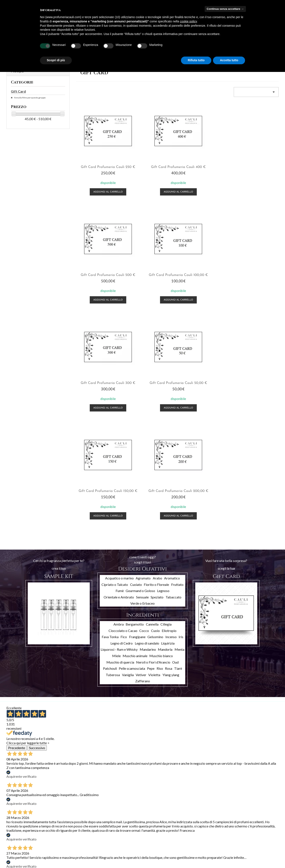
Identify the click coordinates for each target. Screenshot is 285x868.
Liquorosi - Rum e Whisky (119, 426)
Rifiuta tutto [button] (196, 60)
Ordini (104, 825)
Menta (179, 426)
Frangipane (137, 414)
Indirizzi (104, 836)
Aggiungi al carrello (99, 189)
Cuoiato (136, 361)
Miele (116, 433)
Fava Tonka (110, 414)
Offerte (12, 819)
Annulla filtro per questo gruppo (30, 98)
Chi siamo (59, 835)
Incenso (171, 414)
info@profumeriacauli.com (255, 844)
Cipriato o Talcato (115, 361)
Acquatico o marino (119, 355)
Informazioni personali (114, 819)
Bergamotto (135, 401)
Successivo (37, 525)
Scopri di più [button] (56, 60)
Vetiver (141, 452)
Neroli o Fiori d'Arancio (153, 439)
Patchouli (110, 445)
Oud (175, 439)
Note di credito (109, 830)
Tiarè (178, 445)
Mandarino (148, 426)
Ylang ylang (171, 452)
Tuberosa (113, 452)
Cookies (58, 857)
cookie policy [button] (188, 21)
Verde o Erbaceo (142, 380)
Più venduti (14, 831)
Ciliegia (166, 401)
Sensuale (142, 374)
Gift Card (18, 91)
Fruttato (177, 361)
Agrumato (143, 355)
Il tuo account (116, 813)
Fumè (120, 368)
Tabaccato (173, 374)
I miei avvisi (107, 847)
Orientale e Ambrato (119, 374)
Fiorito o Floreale (156, 361)
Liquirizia (168, 420)
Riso (160, 445)
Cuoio (155, 408)
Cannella (152, 401)
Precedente (17, 525)
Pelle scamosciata (132, 445)
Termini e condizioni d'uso (70, 829)
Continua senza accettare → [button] (225, 9)
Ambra (119, 401)
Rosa (169, 445)
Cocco (144, 408)
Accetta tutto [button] (229, 60)
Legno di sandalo (147, 420)
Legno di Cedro (122, 420)
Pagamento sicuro (65, 840)
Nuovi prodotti (16, 825)
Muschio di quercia (120, 439)
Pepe (151, 445)
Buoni (103, 841)
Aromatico (172, 355)
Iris (181, 414)
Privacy (58, 851)
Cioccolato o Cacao (123, 408)
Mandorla (165, 426)
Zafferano (143, 458)
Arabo (157, 355)
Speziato (157, 374)
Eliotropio (169, 408)
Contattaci (60, 846)
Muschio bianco (161, 433)
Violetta (154, 452)
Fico (124, 414)
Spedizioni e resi (63, 824)
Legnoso (163, 368)
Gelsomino (155, 414)
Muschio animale (135, 433)
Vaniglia (128, 452)
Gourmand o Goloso (140, 368)
